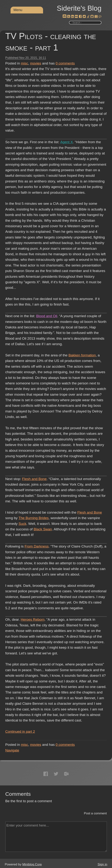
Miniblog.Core (32, 864)
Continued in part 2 (20, 732)
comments (65, 63)
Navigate (12, 750)
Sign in (102, 864)
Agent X (66, 142)
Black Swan (43, 529)
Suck (22, 524)
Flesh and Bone (34, 479)
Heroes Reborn (33, 619)
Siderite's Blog (79, 8)
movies (36, 63)
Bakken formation (82, 355)
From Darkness (37, 546)
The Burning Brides (34, 518)
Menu (18, 10)
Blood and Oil (47, 316)
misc (24, 63)
